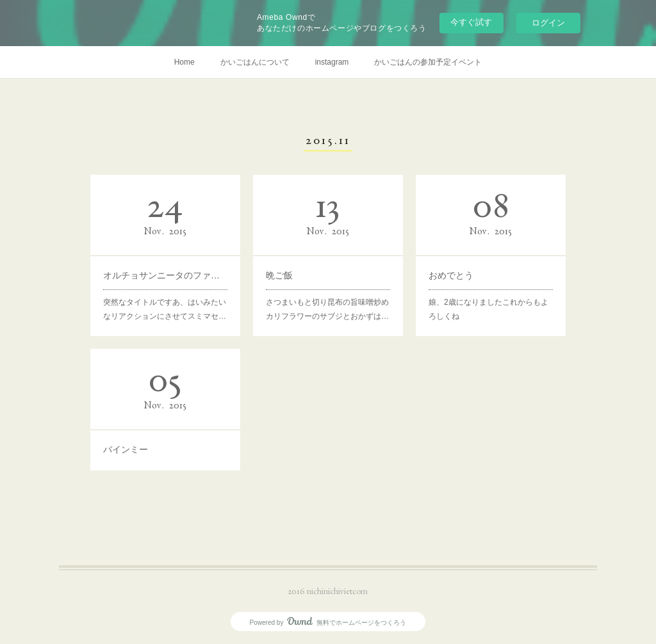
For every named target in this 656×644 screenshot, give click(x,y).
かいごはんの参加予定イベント (428, 62)
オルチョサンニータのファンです (166, 275)
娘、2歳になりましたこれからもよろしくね (489, 308)
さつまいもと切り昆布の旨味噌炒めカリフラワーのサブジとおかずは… (328, 308)
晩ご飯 (281, 275)
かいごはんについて (255, 62)
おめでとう (452, 275)
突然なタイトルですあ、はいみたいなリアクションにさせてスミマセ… (165, 308)
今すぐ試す (471, 22)
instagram (332, 62)
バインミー (127, 448)
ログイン (548, 23)
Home (184, 62)
